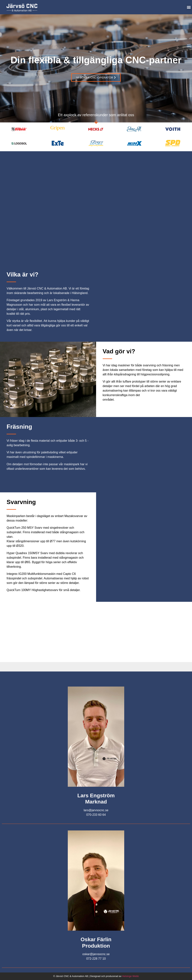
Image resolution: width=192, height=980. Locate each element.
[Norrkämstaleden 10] (96, 632)
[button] (189, 7)
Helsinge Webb (130, 976)
